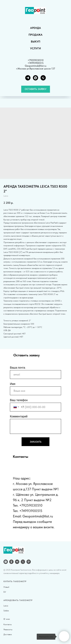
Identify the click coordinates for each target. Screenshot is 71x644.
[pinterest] (29, 562)
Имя (13, 384)
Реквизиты (8, 629)
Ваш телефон (19, 400)
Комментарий (19, 416)
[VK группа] (35, 78)
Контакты (8, 624)
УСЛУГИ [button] (35, 48)
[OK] (11, 562)
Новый (6, 587)
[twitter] (23, 562)
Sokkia (6, 611)
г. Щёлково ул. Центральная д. (36, 494)
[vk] (17, 562)
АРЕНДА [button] (35, 28)
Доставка (8, 634)
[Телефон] (43, 78)
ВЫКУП (35, 42)
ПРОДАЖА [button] (35, 35)
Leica (6, 606)
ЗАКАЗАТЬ (36, 442)
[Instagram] (6, 562)
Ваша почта (17, 368)
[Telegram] (28, 78)
